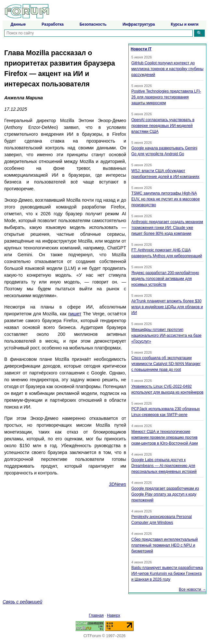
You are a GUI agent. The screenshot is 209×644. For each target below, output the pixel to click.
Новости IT (141, 49)
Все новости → (192, 589)
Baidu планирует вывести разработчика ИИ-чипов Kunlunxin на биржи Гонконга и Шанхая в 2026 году (167, 574)
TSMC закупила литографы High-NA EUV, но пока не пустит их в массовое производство (166, 199)
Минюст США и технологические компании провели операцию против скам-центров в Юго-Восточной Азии (165, 437)
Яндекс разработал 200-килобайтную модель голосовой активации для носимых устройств (165, 279)
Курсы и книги (184, 24)
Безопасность (93, 24)
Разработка (53, 24)
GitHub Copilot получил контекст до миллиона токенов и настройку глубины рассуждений (167, 69)
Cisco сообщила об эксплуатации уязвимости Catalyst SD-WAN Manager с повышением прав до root (166, 364)
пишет (75, 314)
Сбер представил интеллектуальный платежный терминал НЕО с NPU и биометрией (165, 545)
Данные (18, 24)
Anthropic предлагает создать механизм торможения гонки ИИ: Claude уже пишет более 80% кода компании (167, 228)
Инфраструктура (139, 24)
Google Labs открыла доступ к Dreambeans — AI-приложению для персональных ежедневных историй (164, 466)
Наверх (114, 615)
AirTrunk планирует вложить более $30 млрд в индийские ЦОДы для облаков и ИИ (167, 307)
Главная (96, 615)
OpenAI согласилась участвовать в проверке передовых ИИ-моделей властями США (163, 126)
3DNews (118, 484)
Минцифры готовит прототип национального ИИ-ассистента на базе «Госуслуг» (166, 335)
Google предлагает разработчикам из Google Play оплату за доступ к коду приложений (165, 494)
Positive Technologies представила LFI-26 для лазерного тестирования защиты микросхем (166, 97)
